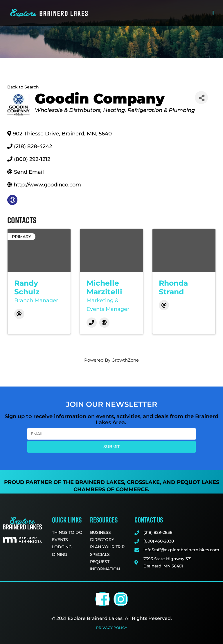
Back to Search (23, 87)
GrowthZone (125, 360)
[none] (12, 200)
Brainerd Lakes (100, 482)
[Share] (201, 98)
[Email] (19, 314)
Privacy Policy (112, 628)
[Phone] (92, 323)
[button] (213, 13)
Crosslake (143, 482)
